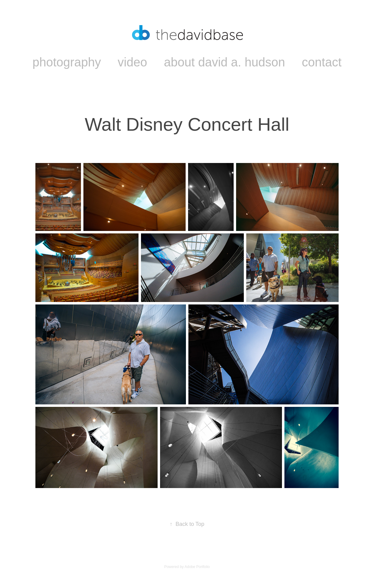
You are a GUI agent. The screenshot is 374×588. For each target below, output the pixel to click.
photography (66, 62)
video (132, 62)
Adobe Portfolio (197, 567)
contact (322, 62)
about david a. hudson (224, 62)
